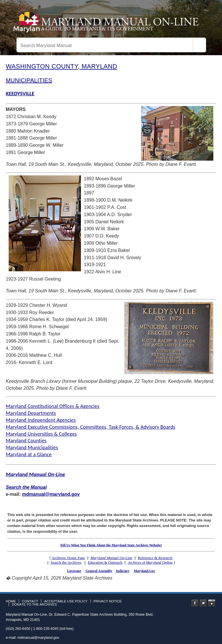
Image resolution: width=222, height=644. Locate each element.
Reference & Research (155, 558)
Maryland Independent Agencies (41, 420)
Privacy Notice (108, 601)
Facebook (195, 603)
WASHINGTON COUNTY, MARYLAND (61, 66)
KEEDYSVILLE (20, 93)
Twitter (203, 603)
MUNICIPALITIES (29, 80)
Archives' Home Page (69, 558)
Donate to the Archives (34, 604)
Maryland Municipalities (32, 448)
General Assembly (99, 571)
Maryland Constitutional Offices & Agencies (53, 406)
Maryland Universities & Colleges (41, 434)
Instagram (212, 603)
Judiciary (123, 571)
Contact (30, 601)
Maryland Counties (26, 441)
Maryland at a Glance (29, 454)
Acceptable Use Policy (66, 601)
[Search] (199, 46)
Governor (74, 571)
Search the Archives (66, 562)
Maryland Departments (31, 413)
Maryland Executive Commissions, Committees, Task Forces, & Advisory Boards (90, 427)
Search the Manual (26, 487)
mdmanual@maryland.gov (51, 494)
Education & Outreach (105, 562)
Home (11, 601)
